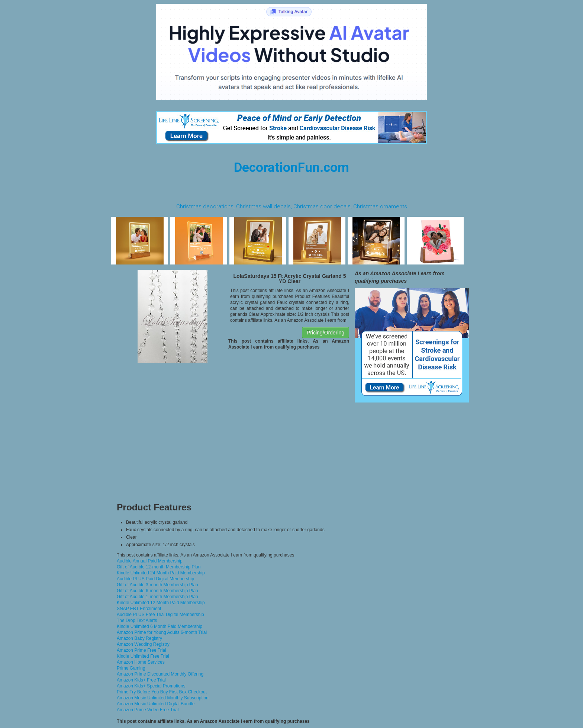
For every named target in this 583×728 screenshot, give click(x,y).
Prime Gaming (131, 668)
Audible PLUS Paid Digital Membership (155, 579)
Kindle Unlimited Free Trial (143, 656)
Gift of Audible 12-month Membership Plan (159, 567)
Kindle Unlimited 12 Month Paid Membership (161, 603)
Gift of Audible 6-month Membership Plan (157, 591)
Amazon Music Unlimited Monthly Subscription (163, 698)
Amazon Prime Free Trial (141, 650)
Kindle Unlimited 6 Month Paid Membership (160, 626)
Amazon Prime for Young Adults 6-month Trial (162, 632)
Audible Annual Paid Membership (150, 561)
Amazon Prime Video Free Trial (148, 710)
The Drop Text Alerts (137, 620)
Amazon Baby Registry (139, 638)
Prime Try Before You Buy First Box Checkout (162, 692)
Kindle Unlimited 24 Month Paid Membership (161, 573)
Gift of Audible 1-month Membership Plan (157, 597)
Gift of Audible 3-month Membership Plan (157, 585)
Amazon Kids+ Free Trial (141, 680)
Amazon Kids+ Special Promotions (151, 686)
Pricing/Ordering (326, 333)
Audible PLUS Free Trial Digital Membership (160, 615)
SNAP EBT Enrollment (139, 609)
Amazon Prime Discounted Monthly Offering (160, 674)
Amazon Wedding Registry (143, 644)
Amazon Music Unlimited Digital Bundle (156, 704)
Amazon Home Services (141, 662)
